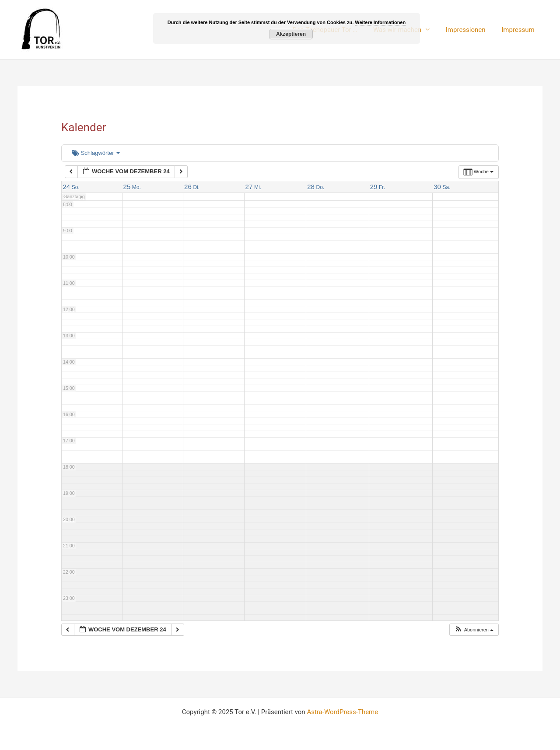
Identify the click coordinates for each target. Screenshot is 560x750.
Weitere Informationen (380, 22)
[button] (474, 630)
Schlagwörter (96, 153)
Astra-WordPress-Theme (342, 712)
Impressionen (470, 30)
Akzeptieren (291, 34)
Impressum (520, 30)
